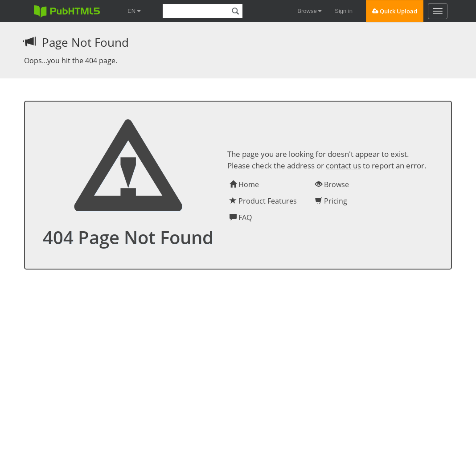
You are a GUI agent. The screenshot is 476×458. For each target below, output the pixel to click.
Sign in (344, 11)
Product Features (263, 201)
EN (134, 11)
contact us (343, 166)
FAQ (241, 217)
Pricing (331, 201)
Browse (309, 11)
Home (244, 184)
